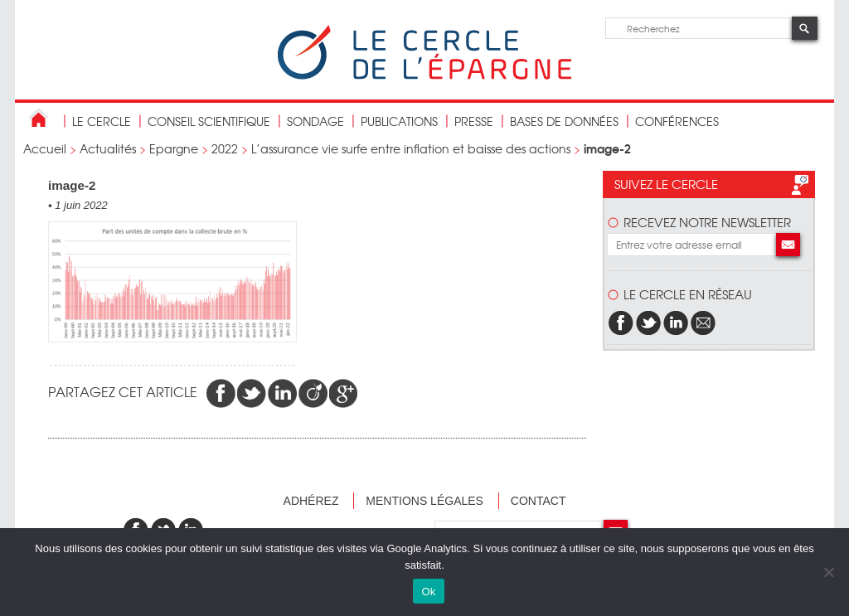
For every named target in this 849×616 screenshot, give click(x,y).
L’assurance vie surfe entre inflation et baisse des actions (411, 148)
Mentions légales (424, 501)
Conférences (677, 121)
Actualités (108, 148)
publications (399, 121)
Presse (474, 121)
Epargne (174, 148)
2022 (225, 148)
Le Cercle (102, 121)
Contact (539, 501)
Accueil (45, 148)
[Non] (828, 572)
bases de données (564, 121)
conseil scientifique (209, 121)
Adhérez (311, 501)
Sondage (315, 121)
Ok (428, 592)
